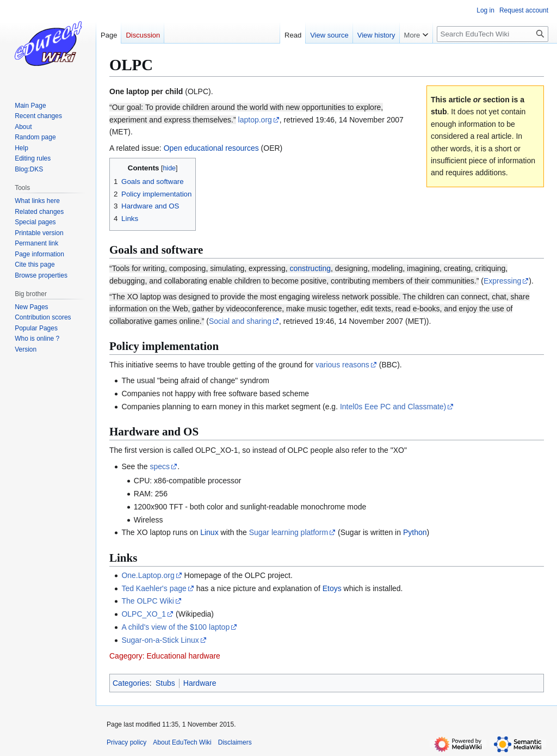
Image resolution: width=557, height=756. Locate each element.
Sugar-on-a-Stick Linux (160, 640)
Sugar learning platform (289, 532)
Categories (131, 683)
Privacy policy (126, 742)
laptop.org (255, 120)
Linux (209, 532)
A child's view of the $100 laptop (175, 627)
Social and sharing (240, 321)
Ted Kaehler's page (154, 588)
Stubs (165, 683)
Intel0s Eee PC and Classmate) (393, 407)
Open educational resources (211, 148)
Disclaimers (235, 742)
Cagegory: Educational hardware (165, 656)
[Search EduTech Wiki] (493, 34)
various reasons (342, 365)
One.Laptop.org (148, 575)
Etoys (332, 588)
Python (415, 532)
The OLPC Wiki (147, 601)
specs (160, 466)
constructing (310, 268)
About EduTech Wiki (182, 742)
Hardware (200, 683)
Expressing (502, 281)
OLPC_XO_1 (144, 614)
